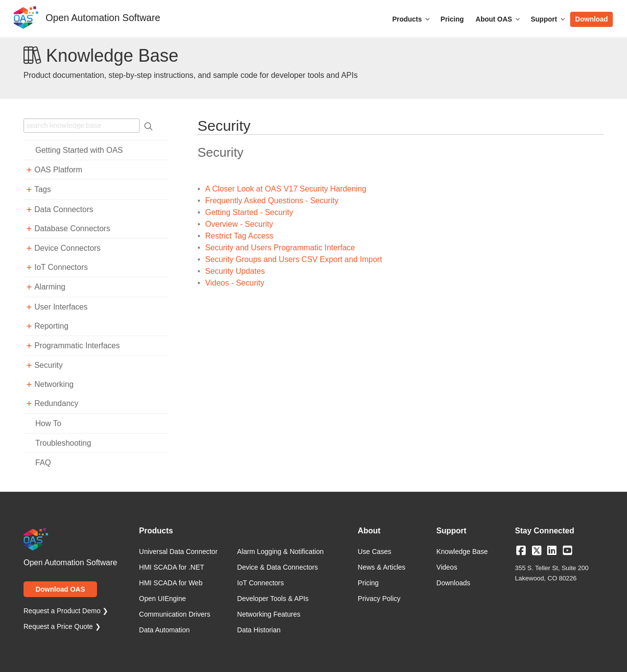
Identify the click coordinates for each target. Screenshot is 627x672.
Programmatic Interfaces (77, 346)
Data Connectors (64, 209)
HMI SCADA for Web (171, 583)
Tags (43, 189)
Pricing (452, 19)
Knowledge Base (462, 552)
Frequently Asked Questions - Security (272, 201)
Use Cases (374, 552)
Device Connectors (67, 248)
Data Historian (259, 630)
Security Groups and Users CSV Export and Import (294, 259)
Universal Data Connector (178, 552)
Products (412, 19)
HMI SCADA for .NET (172, 567)
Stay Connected (544, 531)
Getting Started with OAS (79, 150)
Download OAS (60, 589)
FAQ (43, 463)
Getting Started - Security (249, 212)
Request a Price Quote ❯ (62, 626)
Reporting (51, 326)
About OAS (499, 19)
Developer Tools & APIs (273, 599)
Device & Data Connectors (277, 567)
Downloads (453, 583)
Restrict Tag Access (239, 236)
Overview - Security (239, 224)
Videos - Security (235, 283)
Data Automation (165, 630)
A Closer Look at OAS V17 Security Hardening (286, 189)
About (369, 531)
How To (48, 423)
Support (548, 19)
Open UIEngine (163, 599)
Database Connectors (72, 228)
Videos (447, 567)
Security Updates (235, 271)
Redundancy (56, 403)
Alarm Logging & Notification (280, 552)
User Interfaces (61, 307)
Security (48, 365)
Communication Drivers (175, 614)
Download (591, 19)
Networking (54, 384)
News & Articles (381, 567)
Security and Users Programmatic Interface (280, 248)
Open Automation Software (103, 18)
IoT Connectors (61, 267)
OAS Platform (58, 170)
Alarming (50, 287)
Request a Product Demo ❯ (66, 611)
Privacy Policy (379, 599)
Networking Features (269, 614)
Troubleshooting (63, 443)
